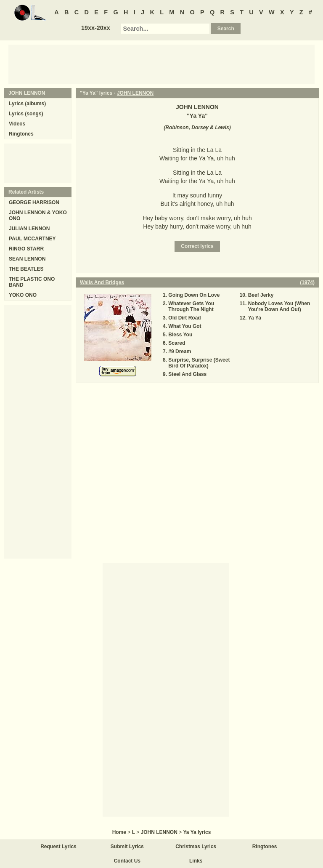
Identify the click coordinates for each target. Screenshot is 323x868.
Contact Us (127, 861)
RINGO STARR (26, 249)
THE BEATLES (26, 269)
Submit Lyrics (127, 847)
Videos (17, 124)
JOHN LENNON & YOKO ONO (38, 216)
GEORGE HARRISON (34, 202)
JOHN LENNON (135, 93)
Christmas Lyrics (196, 847)
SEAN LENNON (27, 259)
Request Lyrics (58, 847)
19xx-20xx (96, 28)
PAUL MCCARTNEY (32, 239)
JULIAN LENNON (29, 229)
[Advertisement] (161, 64)
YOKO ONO (23, 295)
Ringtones (21, 134)
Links (196, 861)
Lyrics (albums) (27, 104)
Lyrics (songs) (26, 114)
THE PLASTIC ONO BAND (32, 282)
